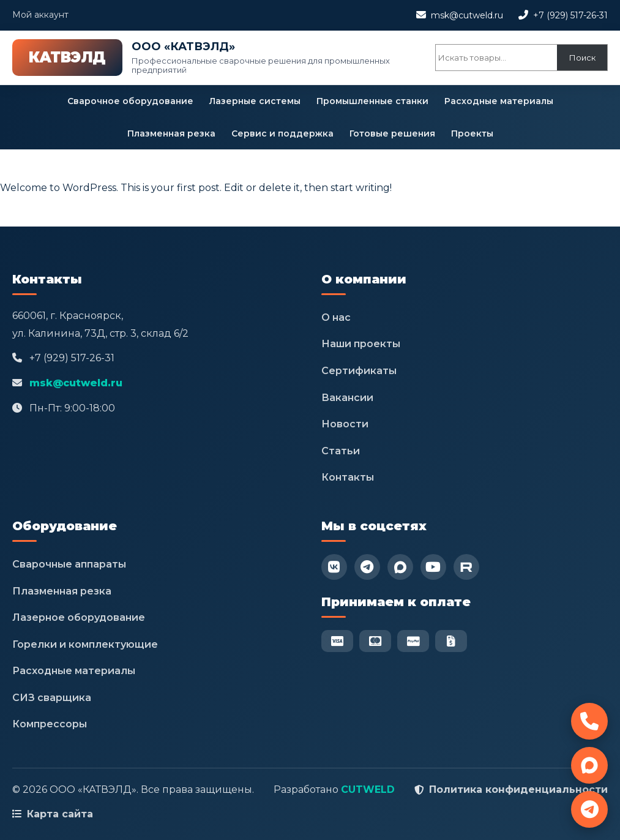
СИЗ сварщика (52, 698)
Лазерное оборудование (79, 617)
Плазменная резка (171, 133)
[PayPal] (413, 641)
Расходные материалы (499, 101)
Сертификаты (359, 371)
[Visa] (337, 641)
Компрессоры (50, 724)
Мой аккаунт (40, 15)
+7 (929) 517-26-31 (570, 15)
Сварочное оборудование (130, 101)
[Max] (400, 567)
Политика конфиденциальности (518, 789)
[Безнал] (451, 641)
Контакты (348, 477)
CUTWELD (368, 789)
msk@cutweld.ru (467, 15)
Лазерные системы (255, 101)
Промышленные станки (372, 101)
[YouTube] (433, 567)
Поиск (582, 58)
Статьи (341, 451)
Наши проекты (361, 344)
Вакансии (347, 398)
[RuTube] (466, 567)
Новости (345, 424)
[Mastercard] (375, 641)
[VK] (334, 567)
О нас (336, 317)
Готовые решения (392, 133)
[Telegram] (367, 567)
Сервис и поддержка (282, 133)
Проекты (472, 133)
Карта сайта (60, 814)
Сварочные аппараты (69, 564)
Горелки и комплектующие (85, 644)
